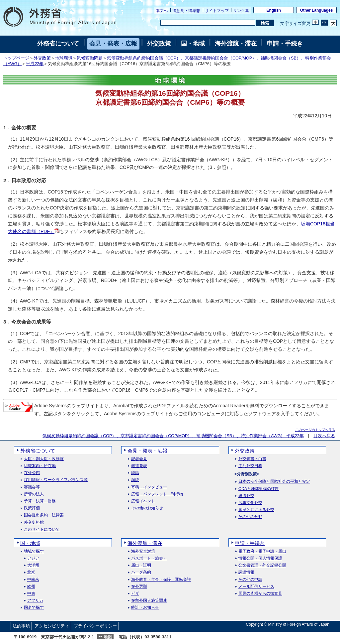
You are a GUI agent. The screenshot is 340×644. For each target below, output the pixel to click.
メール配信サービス (256, 587)
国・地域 (193, 44)
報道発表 (139, 466)
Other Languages (317, 10)
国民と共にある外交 (256, 510)
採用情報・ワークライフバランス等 (56, 480)
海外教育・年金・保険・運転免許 (161, 580)
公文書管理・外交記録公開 (262, 565)
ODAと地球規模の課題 (259, 489)
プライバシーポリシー (95, 626)
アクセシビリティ (52, 626)
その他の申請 (250, 580)
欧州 (31, 587)
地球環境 (64, 58)
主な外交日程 (250, 466)
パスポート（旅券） (149, 558)
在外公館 (32, 473)
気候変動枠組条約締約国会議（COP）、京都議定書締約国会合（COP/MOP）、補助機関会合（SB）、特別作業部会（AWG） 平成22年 (173, 436)
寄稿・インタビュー (149, 487)
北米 (31, 572)
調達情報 (246, 572)
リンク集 (241, 11)
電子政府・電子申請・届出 (262, 551)
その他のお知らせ (147, 508)
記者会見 (139, 459)
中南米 (33, 580)
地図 (108, 637)
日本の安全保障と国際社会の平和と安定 (274, 482)
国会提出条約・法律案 (44, 515)
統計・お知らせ (145, 608)
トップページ (16, 58)
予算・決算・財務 (40, 501)
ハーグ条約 (141, 572)
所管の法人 (34, 494)
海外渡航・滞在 (236, 44)
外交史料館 (34, 522)
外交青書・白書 (252, 459)
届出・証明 (141, 565)
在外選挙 (139, 587)
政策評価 (32, 508)
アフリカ (35, 601)
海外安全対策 (143, 551)
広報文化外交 (250, 503)
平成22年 (35, 64)
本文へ (162, 11)
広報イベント (143, 501)
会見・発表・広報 (113, 44)
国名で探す (34, 608)
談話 (135, 473)
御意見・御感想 (186, 11)
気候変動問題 (90, 58)
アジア (33, 558)
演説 (135, 480)
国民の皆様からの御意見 (260, 594)
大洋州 (33, 565)
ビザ (135, 594)
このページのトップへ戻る (315, 430)
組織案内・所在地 (40, 466)
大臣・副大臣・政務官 (44, 459)
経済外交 (246, 496)
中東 (31, 594)
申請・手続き (285, 44)
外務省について (58, 44)
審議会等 (32, 487)
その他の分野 (250, 517)
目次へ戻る (324, 436)
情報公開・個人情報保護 (260, 558)
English (274, 10)
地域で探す (34, 551)
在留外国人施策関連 (149, 601)
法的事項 (21, 626)
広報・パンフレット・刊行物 (157, 494)
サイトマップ (217, 11)
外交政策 (159, 44)
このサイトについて (42, 529)
